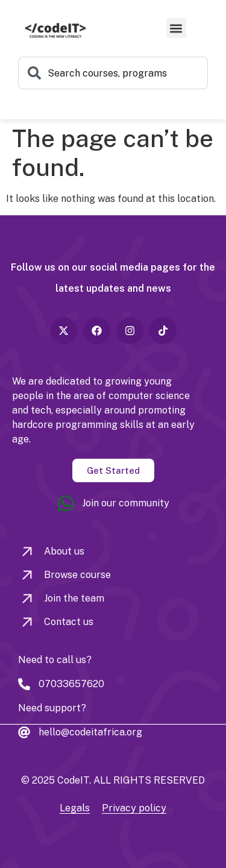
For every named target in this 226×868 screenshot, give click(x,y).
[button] (176, 28)
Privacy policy (134, 808)
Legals (75, 808)
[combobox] (113, 73)
